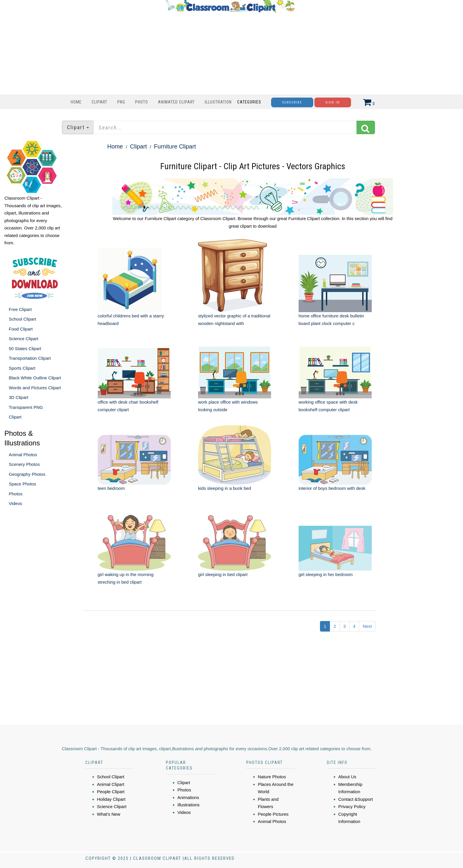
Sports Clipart (22, 368)
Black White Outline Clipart (35, 378)
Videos (16, 503)
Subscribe (292, 102)
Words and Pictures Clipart (35, 388)
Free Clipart (20, 309)
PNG (121, 102)
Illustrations (189, 805)
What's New (109, 814)
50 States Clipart (25, 349)
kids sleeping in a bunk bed (224, 488)
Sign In (333, 102)
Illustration (218, 102)
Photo (142, 102)
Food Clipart (21, 329)
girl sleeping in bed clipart (223, 574)
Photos (16, 494)
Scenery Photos (24, 464)
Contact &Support (356, 799)
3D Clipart (19, 397)
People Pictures (273, 814)
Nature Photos (272, 777)
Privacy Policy (352, 806)
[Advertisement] (230, 53)
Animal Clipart (111, 784)
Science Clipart (24, 339)
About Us (347, 777)
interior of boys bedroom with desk (332, 488)
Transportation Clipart (30, 358)
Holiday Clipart (111, 799)
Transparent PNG (26, 407)
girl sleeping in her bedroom (326, 574)
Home (76, 102)
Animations (188, 797)
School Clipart (22, 319)
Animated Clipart (176, 102)
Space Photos (22, 484)
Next (367, 626)
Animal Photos (23, 455)
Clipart (99, 102)
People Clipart (111, 792)
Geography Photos (27, 474)
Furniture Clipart (175, 146)
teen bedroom (111, 488)
